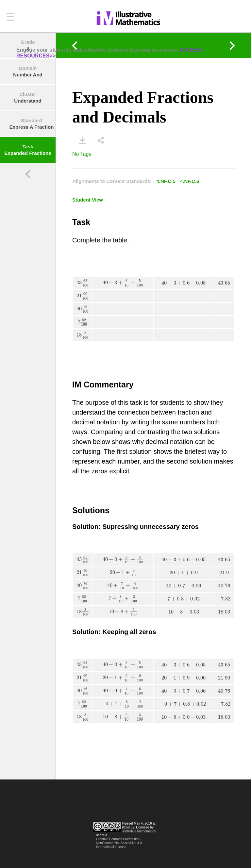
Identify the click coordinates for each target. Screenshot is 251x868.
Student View (88, 200)
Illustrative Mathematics (139, 831)
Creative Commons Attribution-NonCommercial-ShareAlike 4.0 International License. (119, 843)
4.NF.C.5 (166, 181)
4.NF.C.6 (190, 181)
